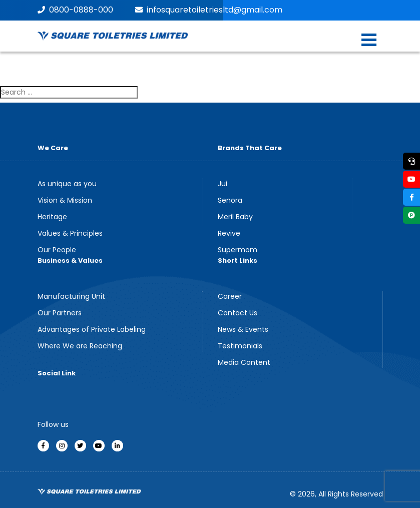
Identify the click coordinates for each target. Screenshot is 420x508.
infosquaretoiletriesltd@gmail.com (209, 10)
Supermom (238, 250)
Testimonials (240, 346)
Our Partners (60, 313)
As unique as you (67, 184)
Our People (57, 250)
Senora (230, 200)
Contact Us (238, 313)
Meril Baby (235, 217)
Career (230, 296)
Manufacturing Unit (71, 296)
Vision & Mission (65, 200)
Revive (229, 233)
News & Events (243, 329)
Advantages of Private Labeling (92, 329)
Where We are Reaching (80, 346)
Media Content (244, 362)
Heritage (52, 217)
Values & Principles (70, 233)
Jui (223, 184)
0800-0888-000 (75, 10)
